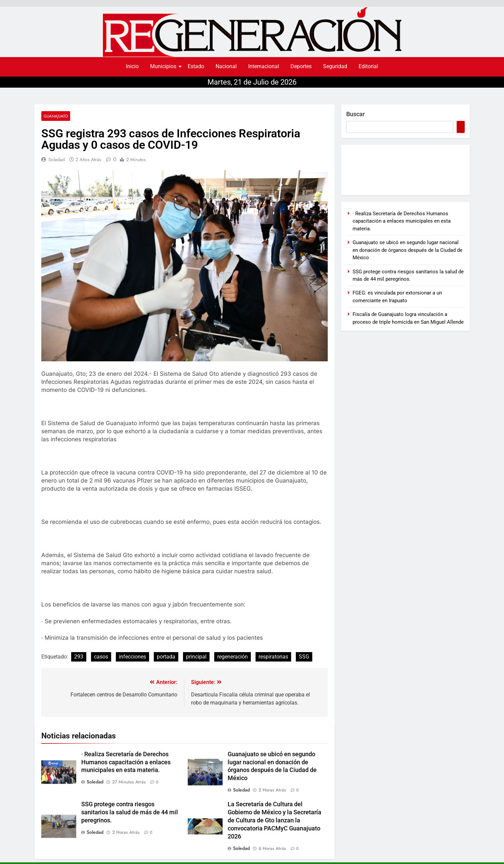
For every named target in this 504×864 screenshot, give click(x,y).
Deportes (301, 66)
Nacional (226, 66)
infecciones (132, 657)
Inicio (132, 66)
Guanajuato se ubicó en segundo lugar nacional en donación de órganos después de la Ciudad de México (407, 250)
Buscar (355, 114)
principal (196, 657)
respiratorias (273, 657)
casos (101, 657)
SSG (304, 657)
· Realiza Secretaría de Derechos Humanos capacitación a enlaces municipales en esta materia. (126, 762)
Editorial (368, 66)
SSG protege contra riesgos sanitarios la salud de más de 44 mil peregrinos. (130, 812)
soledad (57, 160)
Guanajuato (56, 116)
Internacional (264, 66)
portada (166, 657)
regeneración (233, 657)
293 (79, 657)
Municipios (164, 66)
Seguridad (335, 66)
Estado (196, 66)
